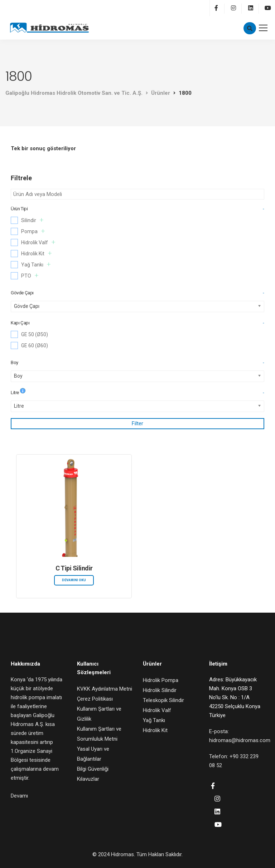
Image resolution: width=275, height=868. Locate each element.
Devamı (19, 796)
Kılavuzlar (88, 779)
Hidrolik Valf (38, 242)
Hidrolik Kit (36, 253)
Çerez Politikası (95, 699)
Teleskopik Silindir (163, 700)
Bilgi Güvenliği (93, 769)
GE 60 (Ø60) (35, 345)
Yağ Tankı (36, 264)
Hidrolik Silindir (160, 690)
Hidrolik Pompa (161, 680)
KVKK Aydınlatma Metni (105, 689)
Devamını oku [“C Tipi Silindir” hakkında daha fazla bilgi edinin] (74, 580)
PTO (30, 276)
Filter (137, 423)
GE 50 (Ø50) (35, 334)
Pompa (33, 231)
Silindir (32, 220)
